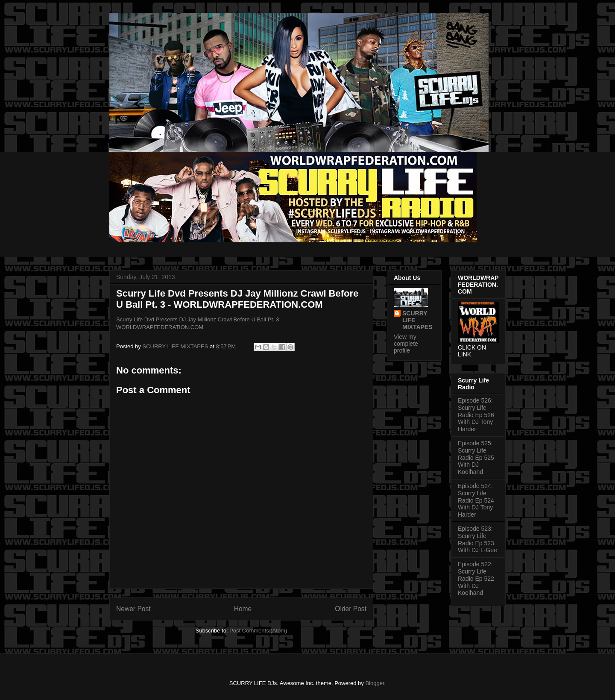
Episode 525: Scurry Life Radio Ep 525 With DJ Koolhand (476, 457)
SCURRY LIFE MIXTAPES (417, 320)
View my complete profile (406, 344)
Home (243, 609)
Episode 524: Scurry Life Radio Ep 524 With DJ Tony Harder (476, 500)
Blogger (375, 683)
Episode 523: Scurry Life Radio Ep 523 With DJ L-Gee (477, 539)
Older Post (351, 609)
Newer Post (133, 609)
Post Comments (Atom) (258, 631)
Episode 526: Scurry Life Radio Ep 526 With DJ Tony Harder (476, 415)
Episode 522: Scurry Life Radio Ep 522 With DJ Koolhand (476, 578)
